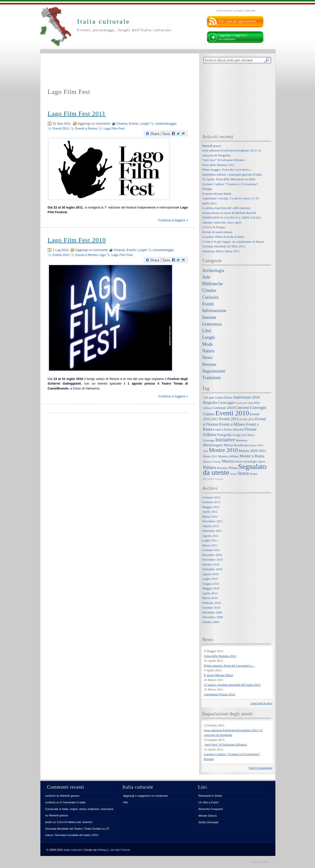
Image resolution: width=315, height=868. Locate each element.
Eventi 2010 (61, 255)
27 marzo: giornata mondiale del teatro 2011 (232, 685)
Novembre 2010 (213, 560)
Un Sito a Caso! (209, 802)
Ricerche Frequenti (211, 809)
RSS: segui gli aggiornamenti (237, 21)
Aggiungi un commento (94, 124)
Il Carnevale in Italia (73, 802)
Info (126, 802)
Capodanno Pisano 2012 (220, 694)
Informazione (214, 311)
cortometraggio (166, 124)
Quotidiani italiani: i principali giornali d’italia (232, 174)
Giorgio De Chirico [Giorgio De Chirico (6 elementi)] (244, 435)
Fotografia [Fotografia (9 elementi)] (224, 435)
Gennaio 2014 (211, 497)
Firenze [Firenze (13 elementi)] (250, 429)
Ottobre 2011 (211, 526)
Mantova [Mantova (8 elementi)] (242, 440)
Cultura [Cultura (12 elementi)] (209, 414)
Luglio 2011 (210, 540)
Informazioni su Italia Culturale (236, 10)
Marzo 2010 (210, 598)
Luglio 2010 (210, 579)
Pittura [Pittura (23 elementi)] (210, 467)
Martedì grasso (212, 146)
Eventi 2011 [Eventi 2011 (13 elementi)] (229, 419)
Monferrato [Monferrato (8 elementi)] (241, 445)
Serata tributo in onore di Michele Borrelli (229, 213)
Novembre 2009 (213, 617)
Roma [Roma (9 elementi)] (233, 468)
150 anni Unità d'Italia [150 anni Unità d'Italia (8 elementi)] (218, 397)
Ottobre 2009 (211, 622)
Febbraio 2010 (212, 603)
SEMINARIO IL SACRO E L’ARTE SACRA (232, 217)
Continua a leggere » (173, 220)
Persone (209, 364)
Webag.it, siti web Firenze (114, 850)
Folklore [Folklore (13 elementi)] (210, 435)
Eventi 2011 (61, 128)
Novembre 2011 (213, 521)
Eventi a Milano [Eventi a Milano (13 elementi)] (232, 424)
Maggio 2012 (211, 507)
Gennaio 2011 (211, 550)
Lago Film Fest (114, 128)
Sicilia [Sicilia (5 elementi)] (233, 474)
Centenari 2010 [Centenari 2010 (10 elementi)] (223, 408)
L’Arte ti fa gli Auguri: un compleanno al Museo (233, 242)
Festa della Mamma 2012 (219, 165)
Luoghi (145, 124)
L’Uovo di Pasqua (214, 227)
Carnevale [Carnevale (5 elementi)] (241, 403)
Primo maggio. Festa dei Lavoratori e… (228, 170)
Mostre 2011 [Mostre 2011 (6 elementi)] (210, 456)
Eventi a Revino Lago (91, 255)
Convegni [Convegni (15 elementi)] (258, 408)
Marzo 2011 (210, 545)
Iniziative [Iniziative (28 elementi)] (225, 440)
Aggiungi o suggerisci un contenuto (233, 37)
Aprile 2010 (210, 593)
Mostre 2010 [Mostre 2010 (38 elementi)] (223, 450)
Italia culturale (73, 850)
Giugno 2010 (211, 584)
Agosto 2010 (211, 574)
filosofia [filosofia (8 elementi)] (238, 429)
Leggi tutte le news (261, 703)
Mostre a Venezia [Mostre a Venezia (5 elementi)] (212, 462)
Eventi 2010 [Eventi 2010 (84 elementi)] (232, 413)
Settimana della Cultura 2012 (221, 251)
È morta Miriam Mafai (217, 194)
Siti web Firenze (213, 479)
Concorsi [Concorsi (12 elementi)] (242, 408)
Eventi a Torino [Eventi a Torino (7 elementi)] (222, 430)
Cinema (122, 124)
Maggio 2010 (211, 588)
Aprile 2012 (210, 512)
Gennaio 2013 (211, 502)
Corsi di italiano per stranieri (75, 822)
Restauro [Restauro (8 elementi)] (223, 468)
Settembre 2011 (212, 531)
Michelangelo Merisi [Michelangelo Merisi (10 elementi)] (218, 445)
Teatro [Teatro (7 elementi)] (253, 474)
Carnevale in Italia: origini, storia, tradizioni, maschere (79, 809)
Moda (207, 344)
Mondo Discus (208, 816)
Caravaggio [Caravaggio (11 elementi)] (226, 402)
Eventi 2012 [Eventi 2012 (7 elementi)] (247, 419)
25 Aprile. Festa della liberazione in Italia (229, 179)
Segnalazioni (214, 371)
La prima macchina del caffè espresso (226, 208)
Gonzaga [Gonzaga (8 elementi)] (209, 440)
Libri (207, 331)
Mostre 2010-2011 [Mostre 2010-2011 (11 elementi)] (252, 451)
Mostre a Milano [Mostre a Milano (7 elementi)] (228, 456)
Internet (209, 317)
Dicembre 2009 (212, 612)
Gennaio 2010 (211, 607)
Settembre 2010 (212, 569)
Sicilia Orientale (209, 822)
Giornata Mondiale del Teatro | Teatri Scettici (73, 829)
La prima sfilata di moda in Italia (223, 237)
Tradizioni (212, 378)
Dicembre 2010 (212, 555)
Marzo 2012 (210, 516)
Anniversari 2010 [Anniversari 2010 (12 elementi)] (246, 397)
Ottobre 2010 (211, 564)
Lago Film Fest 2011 (77, 114)
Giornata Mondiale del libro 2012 (224, 246)
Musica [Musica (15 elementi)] (228, 461)
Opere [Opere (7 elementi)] (261, 462)
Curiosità (211, 297)
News (207, 358)
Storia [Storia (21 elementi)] (243, 473)
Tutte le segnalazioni (260, 768)
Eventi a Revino (87, 128)
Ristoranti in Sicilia (210, 796)
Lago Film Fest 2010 (77, 240)
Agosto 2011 (210, 536)
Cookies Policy (260, 862)
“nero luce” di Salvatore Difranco (224, 160)
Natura (208, 351)
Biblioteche (213, 284)
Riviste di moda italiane (218, 232)
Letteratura (212, 324)
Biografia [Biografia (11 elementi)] (210, 402)
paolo (49, 822)
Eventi (134, 124)
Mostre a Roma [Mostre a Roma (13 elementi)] (252, 456)
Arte (206, 277)
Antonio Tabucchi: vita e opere (222, 222)
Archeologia (213, 270)
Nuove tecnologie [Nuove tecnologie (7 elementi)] (246, 462)
